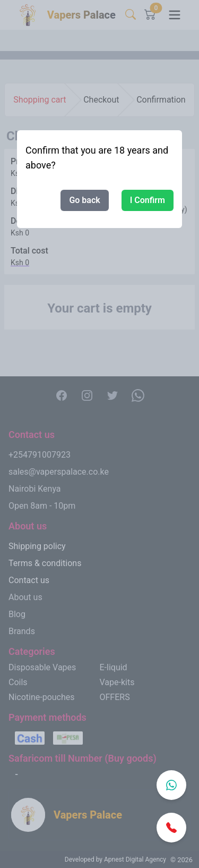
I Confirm (148, 200)
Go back (84, 200)
